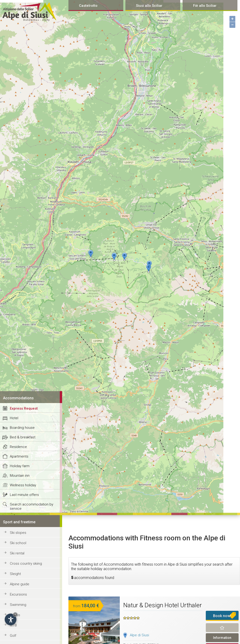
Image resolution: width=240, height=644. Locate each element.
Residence (18, 447)
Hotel (14, 418)
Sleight (15, 574)
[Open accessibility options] (11, 619)
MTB (13, 625)
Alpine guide (20, 584)
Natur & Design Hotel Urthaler (163, 605)
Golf (13, 636)
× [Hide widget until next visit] (15, 614)
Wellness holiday (23, 485)
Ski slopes (18, 533)
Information (222, 638)
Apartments (19, 456)
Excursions (18, 594)
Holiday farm (20, 466)
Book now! (222, 616)
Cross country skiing (26, 564)
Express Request (24, 408)
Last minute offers (24, 495)
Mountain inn (20, 476)
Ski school (18, 543)
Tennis (15, 615)
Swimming (18, 605)
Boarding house (22, 428)
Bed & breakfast (23, 437)
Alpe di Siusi (139, 635)
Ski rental (17, 553)
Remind (222, 628)
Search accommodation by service (32, 506)
